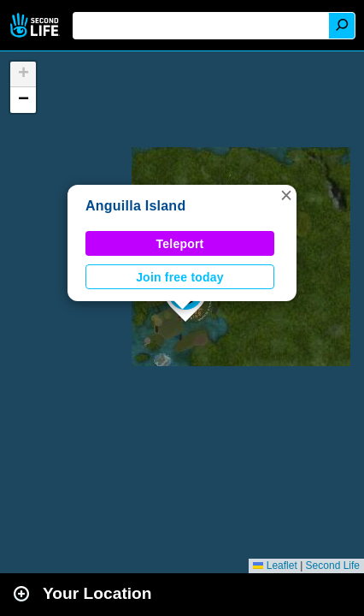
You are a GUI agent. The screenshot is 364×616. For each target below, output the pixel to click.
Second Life (36, 25)
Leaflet (275, 566)
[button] (286, 195)
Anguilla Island (135, 206)
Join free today (180, 277)
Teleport (180, 244)
